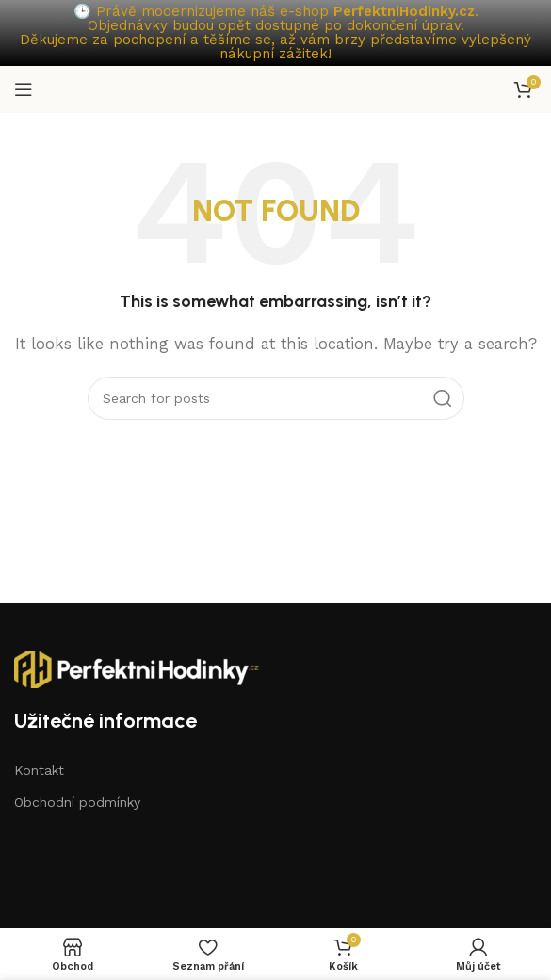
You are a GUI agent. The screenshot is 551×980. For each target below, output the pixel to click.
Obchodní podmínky (77, 802)
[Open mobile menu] (24, 89)
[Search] (276, 398)
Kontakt (39, 770)
